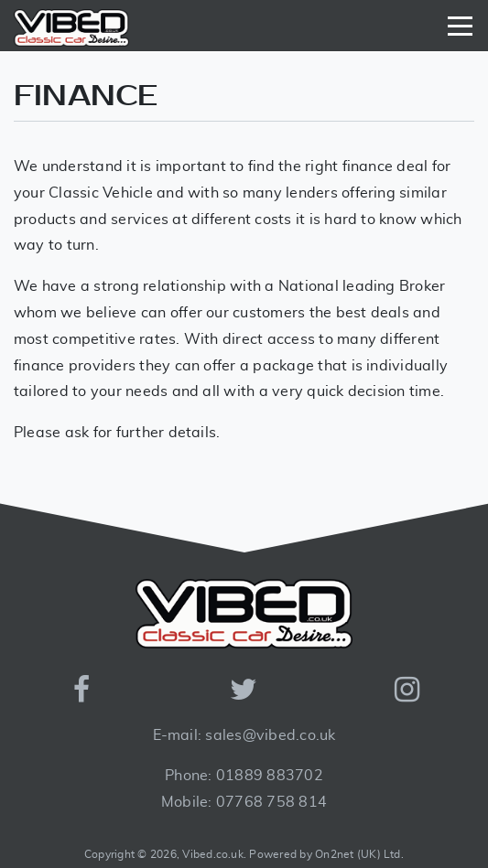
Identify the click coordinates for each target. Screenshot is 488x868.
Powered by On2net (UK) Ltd (325, 854)
